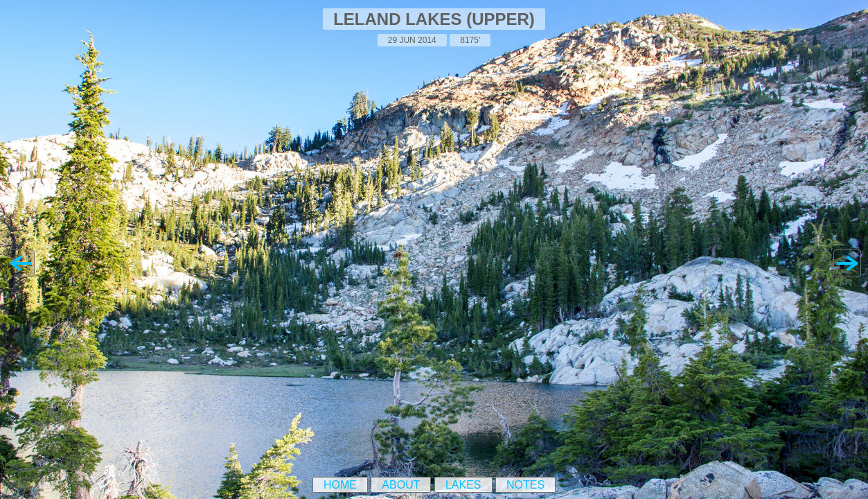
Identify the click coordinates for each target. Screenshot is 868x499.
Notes (525, 485)
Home (340, 485)
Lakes (463, 485)
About (401, 485)
